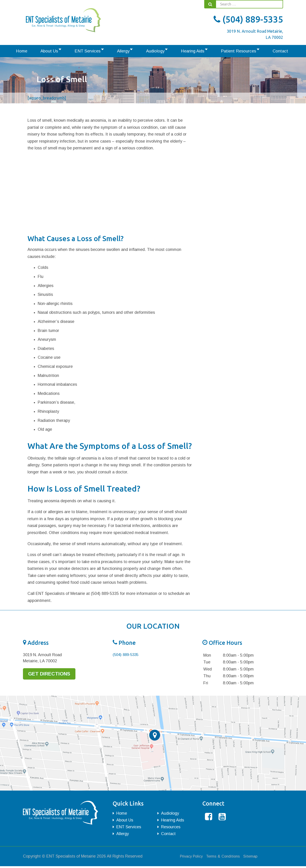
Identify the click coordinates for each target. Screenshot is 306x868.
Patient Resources (228, 52)
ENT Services (95, 52)
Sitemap (256, 858)
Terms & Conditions (227, 858)
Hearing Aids (187, 52)
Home (39, 52)
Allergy (126, 52)
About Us (61, 52)
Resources (171, 828)
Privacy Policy (193, 858)
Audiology (154, 52)
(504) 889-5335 (248, 19)
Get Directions (52, 675)
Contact (265, 52)
